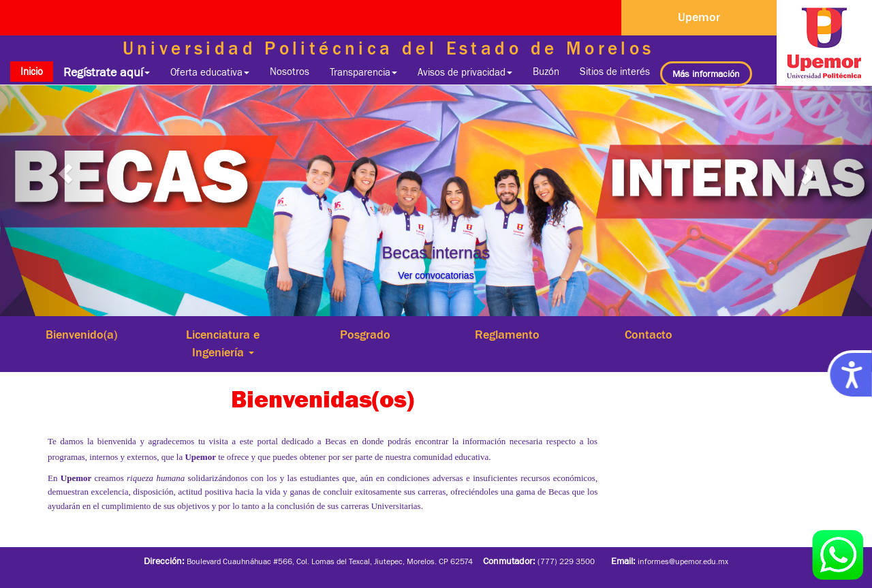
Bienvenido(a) (81, 335)
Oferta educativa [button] (210, 72)
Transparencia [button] (363, 72)
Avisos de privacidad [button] (465, 72)
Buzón (546, 71)
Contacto (649, 335)
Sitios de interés (615, 71)
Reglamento (507, 335)
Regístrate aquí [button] (107, 72)
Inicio (37, 71)
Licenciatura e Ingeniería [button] (223, 343)
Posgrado (365, 335)
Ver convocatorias (436, 275)
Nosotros (290, 71)
